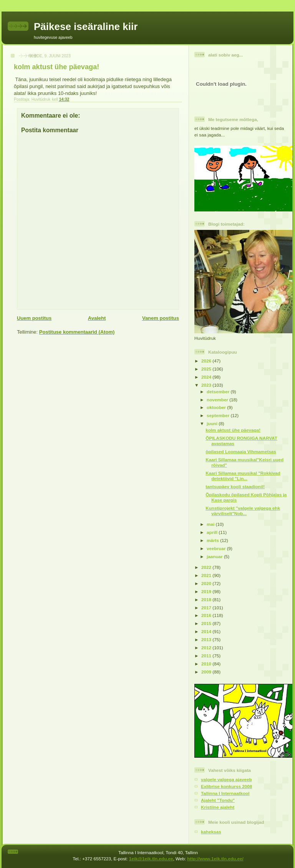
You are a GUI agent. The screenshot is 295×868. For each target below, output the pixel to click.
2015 (207, 623)
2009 (207, 672)
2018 (207, 599)
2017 (207, 608)
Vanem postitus (161, 318)
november (218, 400)
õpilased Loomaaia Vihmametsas (241, 451)
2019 (207, 591)
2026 (207, 361)
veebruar (217, 548)
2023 (207, 385)
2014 (207, 631)
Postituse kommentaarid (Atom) (77, 332)
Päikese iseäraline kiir (86, 27)
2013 (207, 639)
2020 (207, 583)
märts (213, 540)
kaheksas (211, 832)
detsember (219, 392)
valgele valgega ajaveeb (226, 779)
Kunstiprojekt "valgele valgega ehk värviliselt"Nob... (243, 511)
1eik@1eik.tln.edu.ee (151, 859)
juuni (213, 423)
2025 (207, 369)
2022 (207, 567)
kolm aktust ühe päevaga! (233, 430)
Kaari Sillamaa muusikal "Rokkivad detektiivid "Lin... (243, 476)
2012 (207, 648)
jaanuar (215, 556)
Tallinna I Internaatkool (225, 793)
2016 (207, 615)
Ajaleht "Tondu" (218, 800)
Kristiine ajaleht (218, 807)
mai (211, 524)
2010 (207, 664)
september (219, 415)
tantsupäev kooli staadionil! (235, 486)
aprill (213, 532)
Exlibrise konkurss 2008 (226, 786)
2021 (207, 575)
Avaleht (97, 318)
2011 (207, 656)
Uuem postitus (34, 318)
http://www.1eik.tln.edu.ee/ (215, 859)
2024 (207, 377)
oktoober (217, 407)
